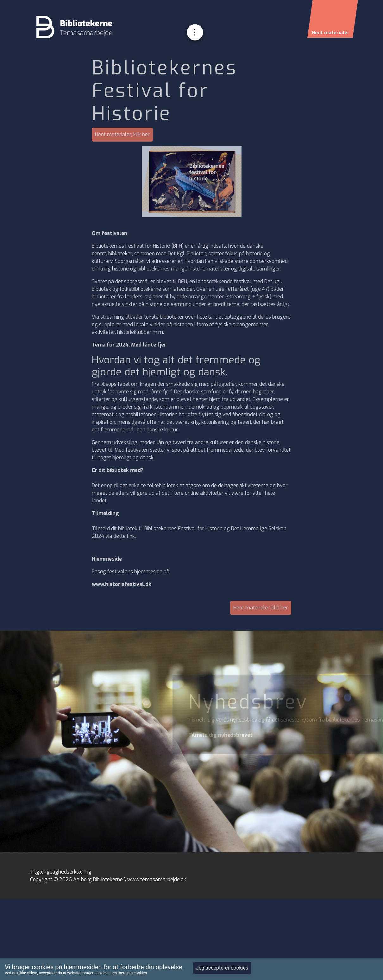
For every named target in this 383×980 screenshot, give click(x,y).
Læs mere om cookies (128, 973)
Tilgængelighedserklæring (61, 872)
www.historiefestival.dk (122, 584)
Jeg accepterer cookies (222, 968)
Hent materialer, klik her (122, 134)
